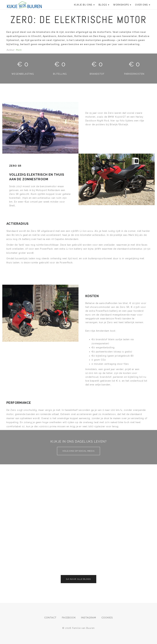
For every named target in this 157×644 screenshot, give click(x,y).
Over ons (143, 5)
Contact (50, 618)
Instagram (89, 618)
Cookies (107, 618)
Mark (19, 50)
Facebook (69, 618)
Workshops (122, 5)
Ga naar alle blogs (78, 579)
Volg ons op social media (78, 451)
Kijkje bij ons (84, 5)
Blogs (104, 5)
